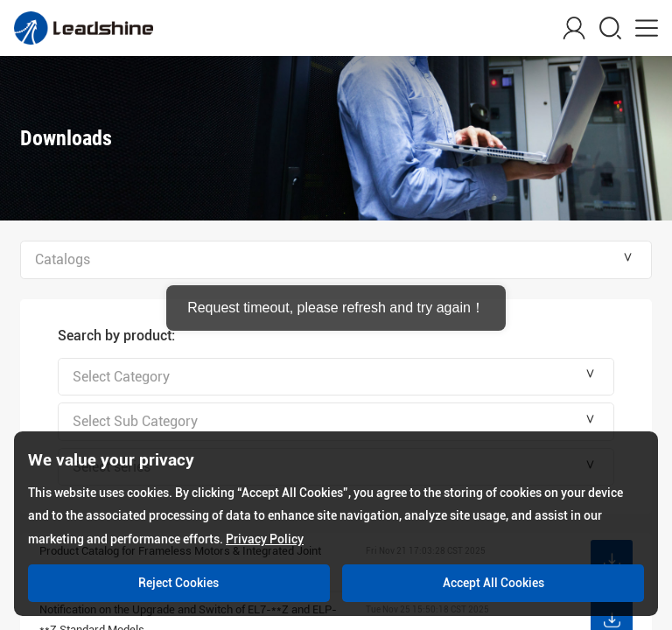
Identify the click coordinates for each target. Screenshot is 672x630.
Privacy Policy (265, 539)
